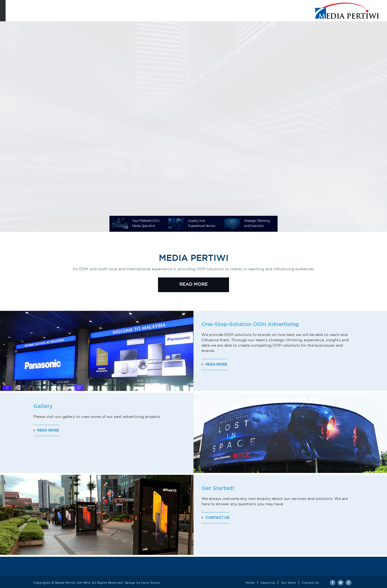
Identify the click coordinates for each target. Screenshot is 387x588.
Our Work (289, 583)
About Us (268, 583)
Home (250, 583)
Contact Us (217, 518)
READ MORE (194, 285)
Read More (216, 364)
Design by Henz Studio (143, 583)
